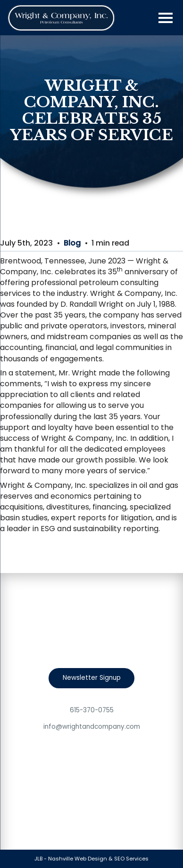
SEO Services (131, 859)
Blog (72, 243)
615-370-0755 (92, 710)
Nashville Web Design (78, 859)
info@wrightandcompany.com (92, 727)
